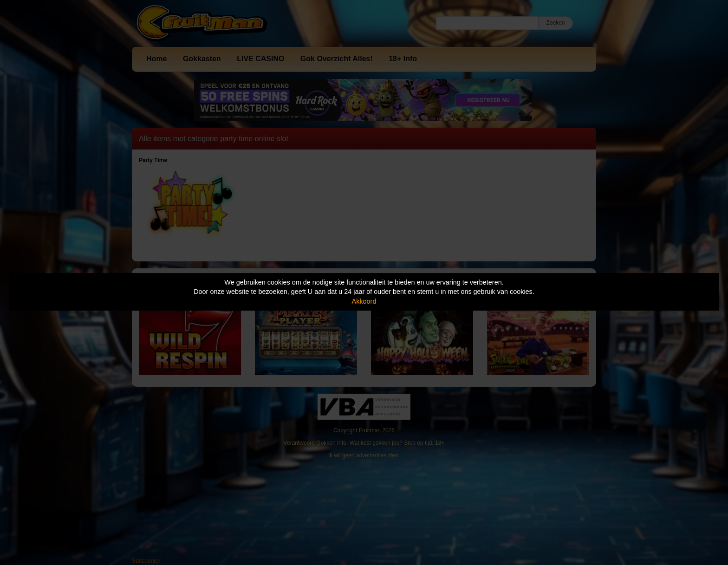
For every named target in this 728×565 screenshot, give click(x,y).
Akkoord (364, 301)
